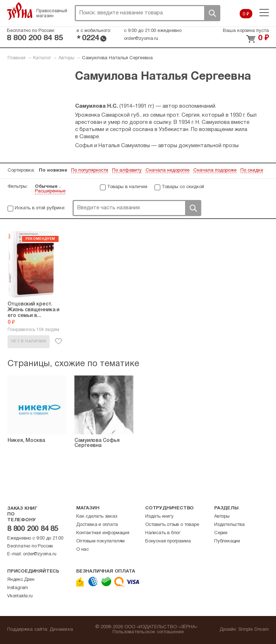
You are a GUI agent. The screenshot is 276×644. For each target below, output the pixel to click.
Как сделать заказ (97, 517)
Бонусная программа (168, 541)
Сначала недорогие (167, 171)
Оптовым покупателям (100, 541)
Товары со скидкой (183, 187)
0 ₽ (246, 14)
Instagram (18, 588)
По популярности (90, 171)
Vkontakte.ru (20, 596)
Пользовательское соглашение (148, 632)
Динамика (61, 630)
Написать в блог (163, 533)
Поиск (212, 13)
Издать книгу (159, 517)
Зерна (20, 11)
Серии (221, 533)
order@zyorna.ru (141, 39)
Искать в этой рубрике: (40, 208)
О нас (82, 550)
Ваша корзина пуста (246, 31)
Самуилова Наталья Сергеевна (117, 58)
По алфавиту (127, 171)
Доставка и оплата (97, 525)
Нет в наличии (29, 341)
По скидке (252, 171)
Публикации (227, 541)
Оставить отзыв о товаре (172, 525)
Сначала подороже (215, 171)
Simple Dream (254, 630)
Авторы (66, 58)
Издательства (229, 525)
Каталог (42, 58)
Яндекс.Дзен (21, 580)
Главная (17, 58)
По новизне (53, 171)
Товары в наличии (127, 187)
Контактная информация (103, 533)
